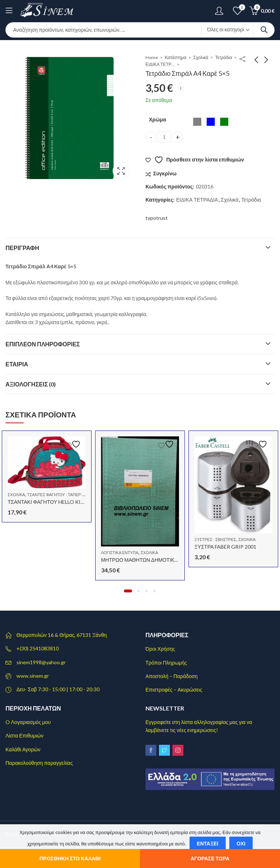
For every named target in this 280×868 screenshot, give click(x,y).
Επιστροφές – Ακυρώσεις (174, 690)
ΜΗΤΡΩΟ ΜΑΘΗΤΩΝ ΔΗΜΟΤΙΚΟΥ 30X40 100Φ (156, 560)
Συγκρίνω (165, 173)
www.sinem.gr (33, 676)
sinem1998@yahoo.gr (41, 662)
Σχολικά (201, 57)
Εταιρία (17, 364)
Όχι (241, 843)
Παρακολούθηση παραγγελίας (39, 763)
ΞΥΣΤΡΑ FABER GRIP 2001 (225, 547)
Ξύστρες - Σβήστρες (215, 539)
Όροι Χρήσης (160, 649)
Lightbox (121, 171)
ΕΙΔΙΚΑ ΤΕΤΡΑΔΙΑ (160, 64)
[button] (128, 591)
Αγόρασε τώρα (210, 858)
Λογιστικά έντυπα (120, 552)
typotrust (157, 218)
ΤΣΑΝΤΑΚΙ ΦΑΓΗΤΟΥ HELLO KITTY (49, 502)
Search (264, 30)
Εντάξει (208, 843)
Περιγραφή (22, 248)
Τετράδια (223, 57)
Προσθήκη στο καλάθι (70, 858)
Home (152, 57)
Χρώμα (157, 119)
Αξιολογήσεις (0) (31, 384)
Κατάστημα (176, 57)
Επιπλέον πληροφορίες (43, 344)
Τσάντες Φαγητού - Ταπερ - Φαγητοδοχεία (71, 495)
